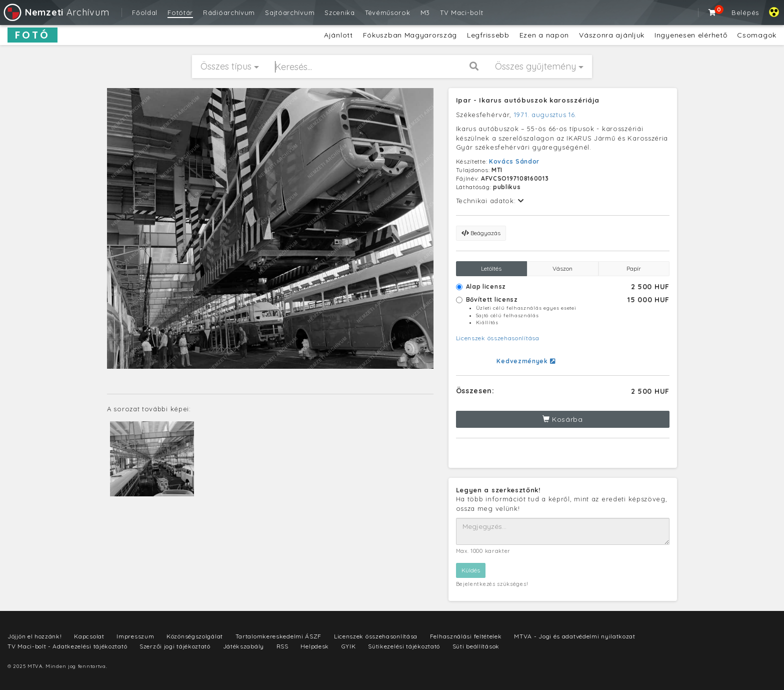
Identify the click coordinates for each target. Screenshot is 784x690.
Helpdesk (315, 646)
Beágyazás (481, 233)
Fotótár (180, 13)
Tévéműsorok (388, 13)
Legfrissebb (488, 35)
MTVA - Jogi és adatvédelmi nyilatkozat (575, 636)
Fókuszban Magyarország (410, 35)
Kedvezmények (526, 361)
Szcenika (340, 13)
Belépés (745, 13)
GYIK (349, 646)
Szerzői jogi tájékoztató (175, 646)
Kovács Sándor (514, 161)
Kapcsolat (89, 636)
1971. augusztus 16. (545, 115)
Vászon (562, 268)
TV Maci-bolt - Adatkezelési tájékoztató (67, 646)
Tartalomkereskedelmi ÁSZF (279, 636)
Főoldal (145, 13)
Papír (634, 268)
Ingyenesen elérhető (691, 35)
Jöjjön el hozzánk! (35, 636)
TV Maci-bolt (461, 13)
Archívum (56, 12)
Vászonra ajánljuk (612, 35)
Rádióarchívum (229, 13)
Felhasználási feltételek (466, 636)
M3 (425, 13)
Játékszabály (243, 646)
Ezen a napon (544, 35)
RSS (282, 646)
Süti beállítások (476, 646)
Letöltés (491, 268)
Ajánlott (338, 35)
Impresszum (135, 636)
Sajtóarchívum (290, 13)
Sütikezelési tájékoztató (404, 646)
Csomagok (757, 35)
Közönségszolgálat (195, 636)
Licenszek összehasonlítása (498, 338)
